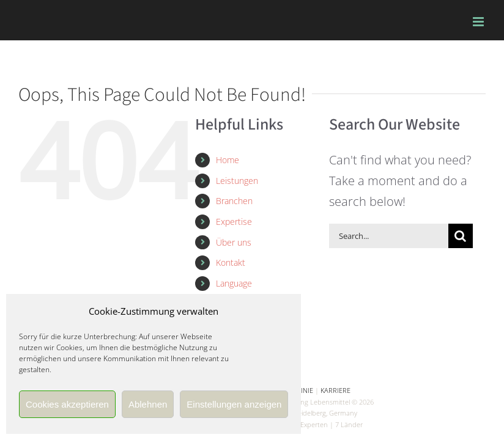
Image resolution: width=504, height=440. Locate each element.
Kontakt (231, 262)
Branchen (234, 201)
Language (234, 283)
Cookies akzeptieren (67, 404)
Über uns (234, 242)
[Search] (461, 236)
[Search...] (389, 236)
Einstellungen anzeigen (234, 404)
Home (228, 160)
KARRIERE (335, 390)
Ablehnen (148, 404)
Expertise (234, 222)
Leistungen (237, 181)
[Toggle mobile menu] (479, 22)
